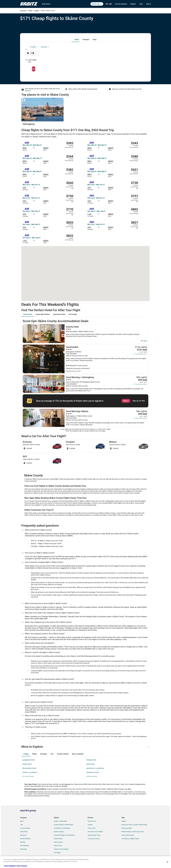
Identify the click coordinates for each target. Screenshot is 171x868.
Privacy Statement (10, 866)
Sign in (149, 4)
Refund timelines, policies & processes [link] (133, 832)
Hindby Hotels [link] (27, 764)
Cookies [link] (90, 825)
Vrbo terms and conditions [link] (95, 832)
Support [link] (124, 821)
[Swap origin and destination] (66, 53)
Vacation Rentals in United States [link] (64, 825)
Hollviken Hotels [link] (92, 776)
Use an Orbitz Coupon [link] (128, 835)
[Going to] (85, 53)
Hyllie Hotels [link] (90, 764)
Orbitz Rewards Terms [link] (94, 835)
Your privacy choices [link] (94, 839)
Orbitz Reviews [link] (58, 839)
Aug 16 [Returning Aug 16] (134, 54)
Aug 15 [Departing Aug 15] (114, 54)
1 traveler (127, 47)
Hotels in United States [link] (61, 821)
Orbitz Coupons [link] (58, 842)
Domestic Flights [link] (59, 832)
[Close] (168, 862)
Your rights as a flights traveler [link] (130, 839)
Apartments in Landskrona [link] (95, 768)
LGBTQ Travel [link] (58, 846)
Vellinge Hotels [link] (91, 760)
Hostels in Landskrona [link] (30, 772)
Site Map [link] (23, 842)
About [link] (22, 821)
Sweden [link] (37, 11)
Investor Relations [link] (25, 839)
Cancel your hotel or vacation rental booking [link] (134, 825)
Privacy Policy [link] (92, 821)
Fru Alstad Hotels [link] (28, 776)
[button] (85, 747)
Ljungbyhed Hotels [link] (29, 760)
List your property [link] (25, 828)
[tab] (77, 39)
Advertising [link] (23, 849)
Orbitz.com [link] (23, 11)
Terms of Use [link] (92, 828)
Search (85, 67)
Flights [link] (30, 11)
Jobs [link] (21, 825)
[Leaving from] (45, 53)
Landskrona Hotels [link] (93, 772)
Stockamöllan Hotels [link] (29, 768)
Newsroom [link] (23, 835)
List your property (121, 4)
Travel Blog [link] (57, 853)
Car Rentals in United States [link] (62, 828)
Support (133, 4)
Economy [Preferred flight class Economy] (139, 47)
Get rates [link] (144, 341)
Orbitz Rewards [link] (24, 846)
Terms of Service (22, 866)
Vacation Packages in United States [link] (64, 835)
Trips (141, 4)
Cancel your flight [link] (127, 828)
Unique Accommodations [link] (61, 849)
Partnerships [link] (24, 832)
